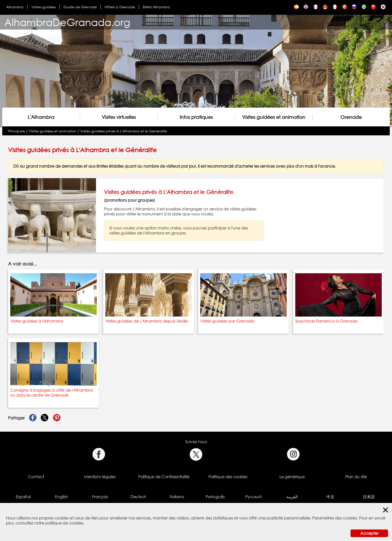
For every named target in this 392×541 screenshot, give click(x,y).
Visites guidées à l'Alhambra (37, 321)
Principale (16, 131)
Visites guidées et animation (274, 117)
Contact (36, 477)
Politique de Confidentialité (164, 477)
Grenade (351, 117)
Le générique (292, 477)
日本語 (369, 497)
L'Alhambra (41, 117)
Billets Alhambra (156, 7)
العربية (292, 497)
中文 (330, 497)
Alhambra (15, 7)
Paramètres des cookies (335, 518)
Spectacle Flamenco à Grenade (326, 321)
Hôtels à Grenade (120, 7)
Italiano (177, 497)
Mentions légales (100, 477)
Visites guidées (43, 7)
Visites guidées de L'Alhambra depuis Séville (147, 321)
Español (23, 497)
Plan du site (356, 477)
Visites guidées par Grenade (227, 321)
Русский (253, 497)
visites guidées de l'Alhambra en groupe (147, 233)
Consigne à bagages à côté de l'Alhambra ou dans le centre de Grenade (51, 393)
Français (100, 497)
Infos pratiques (196, 117)
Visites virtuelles (119, 117)
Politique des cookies (228, 477)
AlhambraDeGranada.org (67, 22)
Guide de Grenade (80, 7)
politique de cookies (64, 523)
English (61, 497)
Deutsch (138, 497)
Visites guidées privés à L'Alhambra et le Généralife (124, 131)
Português (215, 497)
